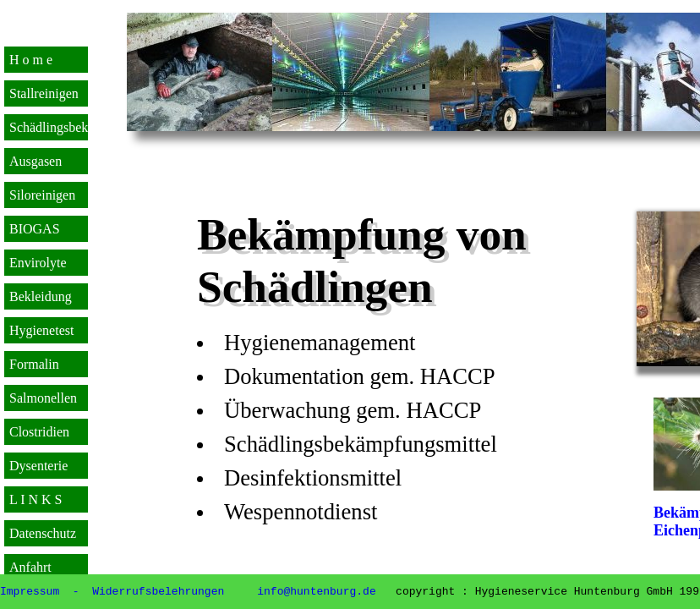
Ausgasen (36, 161)
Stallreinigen (44, 93)
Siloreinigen (42, 195)
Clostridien (39, 432)
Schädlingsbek (49, 127)
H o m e (31, 60)
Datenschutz (43, 533)
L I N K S (36, 499)
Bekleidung (41, 296)
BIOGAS (35, 229)
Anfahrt (30, 567)
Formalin (34, 364)
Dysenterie (38, 466)
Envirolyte (38, 263)
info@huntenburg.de (317, 590)
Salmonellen (43, 398)
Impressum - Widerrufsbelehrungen (112, 590)
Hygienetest (41, 330)
